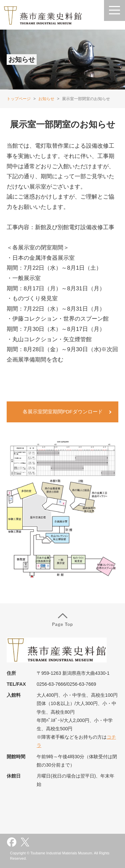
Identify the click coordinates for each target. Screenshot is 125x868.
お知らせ (46, 99)
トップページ (19, 99)
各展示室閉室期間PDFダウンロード (63, 412)
